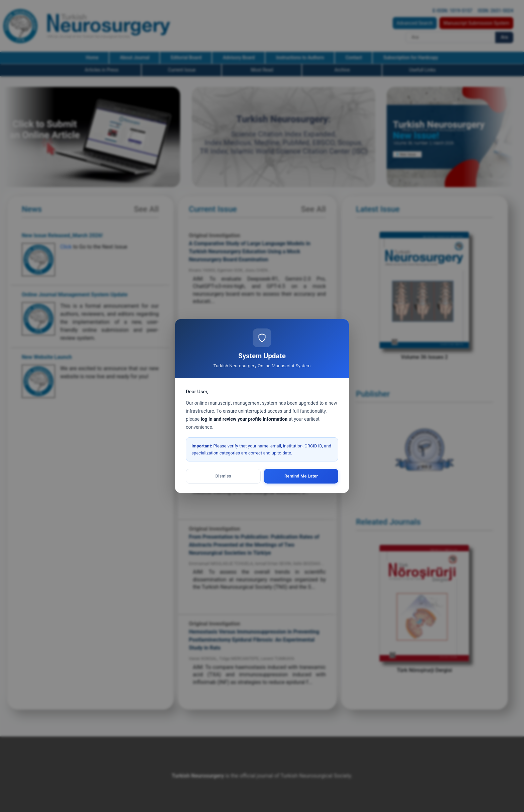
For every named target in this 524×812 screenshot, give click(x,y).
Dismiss (223, 476)
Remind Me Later (301, 476)
